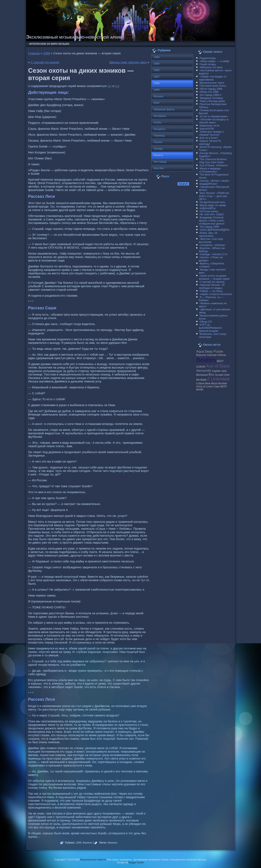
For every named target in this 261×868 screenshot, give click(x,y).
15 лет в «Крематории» (214, 116)
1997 (156, 77)
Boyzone (201, 355)
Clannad (212, 355)
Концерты (160, 129)
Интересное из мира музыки (49, 44)
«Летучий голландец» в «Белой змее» (214, 121)
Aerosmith (204, 371)
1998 (47, 53)
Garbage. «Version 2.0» (214, 254)
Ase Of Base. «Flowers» (214, 165)
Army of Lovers (205, 387)
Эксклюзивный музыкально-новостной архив (74, 37)
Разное (158, 142)
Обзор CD (206, 322)
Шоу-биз (159, 168)
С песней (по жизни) (45, 62)
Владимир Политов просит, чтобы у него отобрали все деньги (212, 221)
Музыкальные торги (212, 83)
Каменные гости (210, 126)
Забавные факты (164, 109)
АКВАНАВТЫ (208, 208)
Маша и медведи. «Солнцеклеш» (210, 170)
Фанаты (87, 843)
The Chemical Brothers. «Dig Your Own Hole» (213, 161)
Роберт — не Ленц (211, 291)
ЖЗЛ (156, 103)
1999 (156, 90)
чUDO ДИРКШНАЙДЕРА (215, 230)
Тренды (158, 149)
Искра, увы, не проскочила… (208, 234)
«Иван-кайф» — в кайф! (215, 61)
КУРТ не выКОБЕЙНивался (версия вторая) (210, 328)
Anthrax (222, 355)
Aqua (200, 351)
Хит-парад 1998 (209, 227)
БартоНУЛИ (207, 129)
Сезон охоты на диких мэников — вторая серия (214, 277)
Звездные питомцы (211, 98)
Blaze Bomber (219, 383)
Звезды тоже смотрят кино (128, 62)
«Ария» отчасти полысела (216, 294)
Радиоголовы (208, 58)
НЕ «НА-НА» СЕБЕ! (212, 214)
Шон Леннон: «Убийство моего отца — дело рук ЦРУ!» (214, 196)
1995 (156, 64)
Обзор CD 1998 (209, 92)
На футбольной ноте (212, 202)
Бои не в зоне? (209, 138)
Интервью (160, 116)
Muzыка (158, 96)
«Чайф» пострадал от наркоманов (213, 78)
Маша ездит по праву (213, 205)
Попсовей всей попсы (213, 86)
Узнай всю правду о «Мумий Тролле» (211, 133)
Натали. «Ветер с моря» (215, 181)
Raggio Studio (136, 862)
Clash (217, 387)
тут (109, 86)
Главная (34, 53)
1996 (156, 70)
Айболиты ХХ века (211, 67)
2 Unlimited (218, 379)
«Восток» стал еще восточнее (211, 240)
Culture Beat (203, 383)
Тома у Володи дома (212, 101)
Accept (219, 375)
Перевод (159, 136)
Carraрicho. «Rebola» (212, 245)
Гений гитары (208, 64)
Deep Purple (214, 351)
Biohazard (202, 375)
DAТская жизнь (209, 211)
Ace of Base (218, 366)
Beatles (206, 360)
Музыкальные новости (93, 860)
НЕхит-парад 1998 (211, 89)
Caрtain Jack (219, 371)
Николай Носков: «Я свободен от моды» (212, 286)
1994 (156, 57)
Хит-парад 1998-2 (211, 95)
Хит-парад (160, 162)
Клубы (158, 122)
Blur (211, 374)
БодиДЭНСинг (208, 184)
